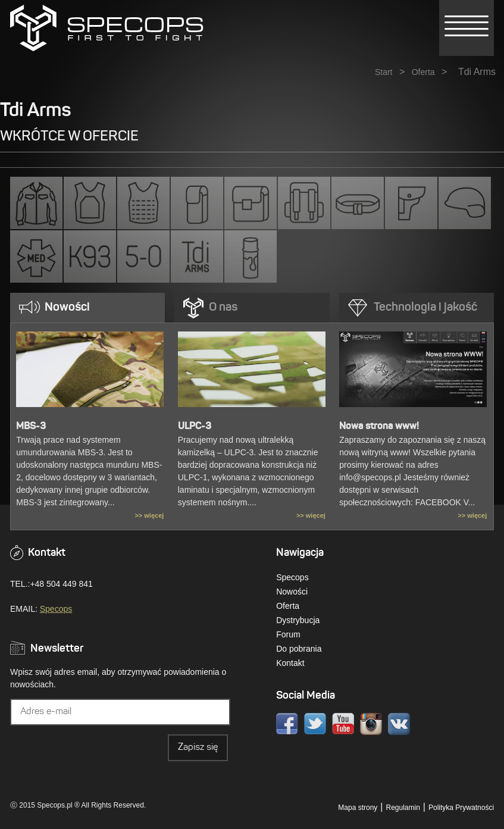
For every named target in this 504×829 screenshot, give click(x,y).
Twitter (315, 724)
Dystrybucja (298, 620)
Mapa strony (358, 808)
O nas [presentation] (223, 308)
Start (384, 72)
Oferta (423, 72)
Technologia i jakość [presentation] (425, 308)
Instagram (371, 724)
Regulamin (403, 808)
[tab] (87, 308)
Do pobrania (299, 649)
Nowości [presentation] (67, 308)
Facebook (287, 724)
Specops (56, 609)
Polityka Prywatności (461, 808)
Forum (288, 634)
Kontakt (290, 663)
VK (399, 724)
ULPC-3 (195, 427)
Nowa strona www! (379, 427)
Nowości (292, 592)
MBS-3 (31, 427)
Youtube (343, 724)
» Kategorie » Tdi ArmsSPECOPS (107, 28)
